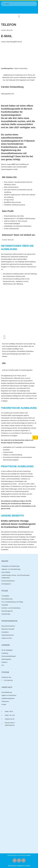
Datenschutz (12, 866)
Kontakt (28, 866)
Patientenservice (9, 621)
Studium (5, 672)
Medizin (5, 561)
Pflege (5, 591)
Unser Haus (7, 687)
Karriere (6, 645)
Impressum (21, 866)
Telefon (9, 25)
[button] (19, 16)
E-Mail (7, 36)
